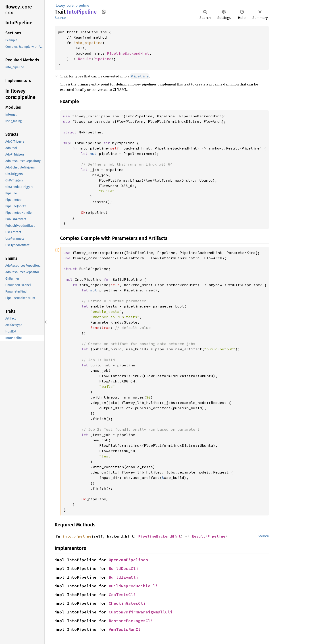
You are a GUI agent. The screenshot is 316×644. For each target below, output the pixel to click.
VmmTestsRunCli (126, 629)
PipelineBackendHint (128, 53)
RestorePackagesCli (131, 621)
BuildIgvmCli (123, 577)
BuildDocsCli (123, 568)
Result (85, 59)
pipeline (82, 5)
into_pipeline (88, 43)
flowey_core (64, 5)
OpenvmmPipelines (128, 560)
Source (60, 18)
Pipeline (102, 59)
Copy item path (104, 12)
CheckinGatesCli (127, 603)
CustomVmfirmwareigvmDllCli (141, 612)
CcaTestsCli (122, 595)
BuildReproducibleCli (133, 586)
